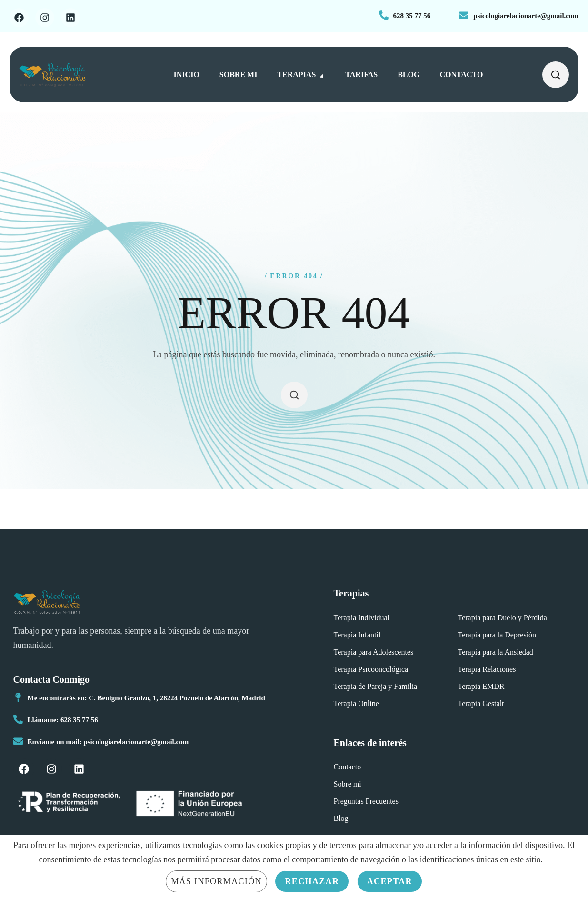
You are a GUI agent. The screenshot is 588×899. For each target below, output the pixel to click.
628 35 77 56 (412, 16)
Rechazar (312, 881)
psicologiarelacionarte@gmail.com (526, 16)
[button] (556, 75)
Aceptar (390, 881)
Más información (216, 881)
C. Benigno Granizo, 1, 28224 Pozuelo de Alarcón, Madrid (177, 698)
